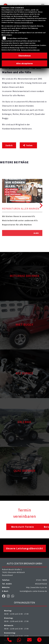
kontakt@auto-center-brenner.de (33, 591)
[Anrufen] (9, 640)
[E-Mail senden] (29, 640)
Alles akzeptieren (24, 63)
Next (41, 205)
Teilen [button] (28, 145)
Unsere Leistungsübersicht (25, 548)
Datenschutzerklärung (24, 22)
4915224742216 (41, 584)
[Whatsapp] (19, 640)
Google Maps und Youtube (17, 38)
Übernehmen (25, 56)
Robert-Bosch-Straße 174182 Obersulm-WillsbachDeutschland (13, 572)
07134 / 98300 (41, 580)
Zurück (9, 145)
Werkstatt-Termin (23, 527)
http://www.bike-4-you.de (37, 587)
